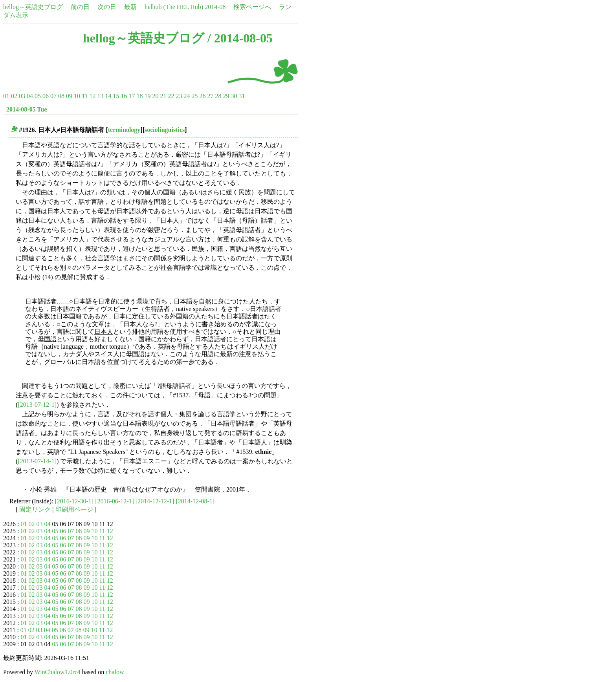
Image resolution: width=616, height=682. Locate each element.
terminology (124, 130)
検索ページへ (252, 7)
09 (69, 96)
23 (179, 96)
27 (210, 96)
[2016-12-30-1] (74, 501)
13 (100, 96)
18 (139, 96)
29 (226, 96)
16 (124, 96)
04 (30, 96)
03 (22, 96)
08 (61, 96)
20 (155, 96)
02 (14, 96)
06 (46, 96)
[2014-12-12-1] (155, 501)
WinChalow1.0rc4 (58, 672)
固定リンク (35, 509)
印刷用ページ (74, 509)
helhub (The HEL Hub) (174, 7)
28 (218, 96)
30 (234, 96)
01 (6, 96)
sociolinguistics (165, 130)
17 (132, 96)
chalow (115, 672)
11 (85, 96)
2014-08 (215, 7)
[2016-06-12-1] (115, 501)
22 (171, 96)
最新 (130, 7)
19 (147, 96)
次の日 (107, 7)
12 (92, 96)
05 (38, 96)
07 (53, 96)
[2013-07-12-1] (37, 405)
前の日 (80, 7)
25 (194, 96)
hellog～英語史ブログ (33, 7)
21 (163, 96)
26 (202, 96)
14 (108, 96)
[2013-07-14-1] (37, 461)
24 (187, 96)
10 (77, 96)
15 (116, 96)
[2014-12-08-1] (195, 501)
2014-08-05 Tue (27, 109)
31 (242, 96)
